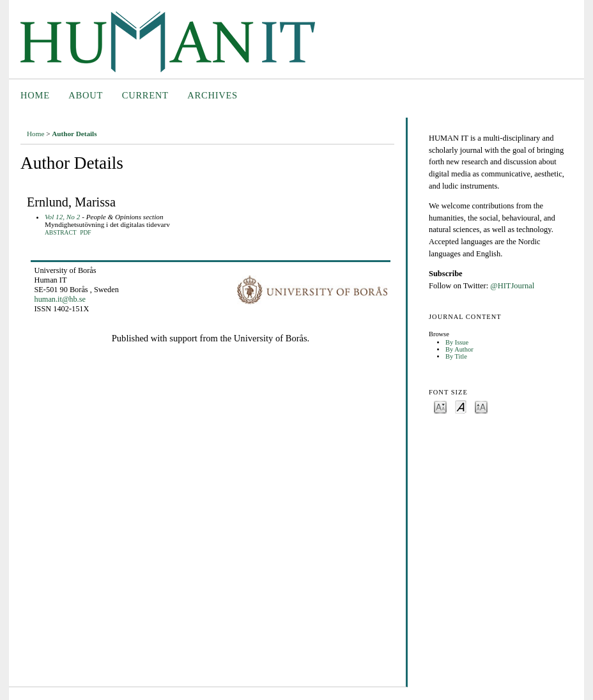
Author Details (74, 134)
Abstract (61, 233)
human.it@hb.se (60, 299)
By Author (459, 349)
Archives (212, 95)
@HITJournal (512, 286)
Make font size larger (481, 406)
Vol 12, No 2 (62, 217)
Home (35, 95)
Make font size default (461, 406)
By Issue (457, 342)
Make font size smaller (440, 406)
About (86, 95)
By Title (456, 356)
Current (145, 95)
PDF (85, 233)
